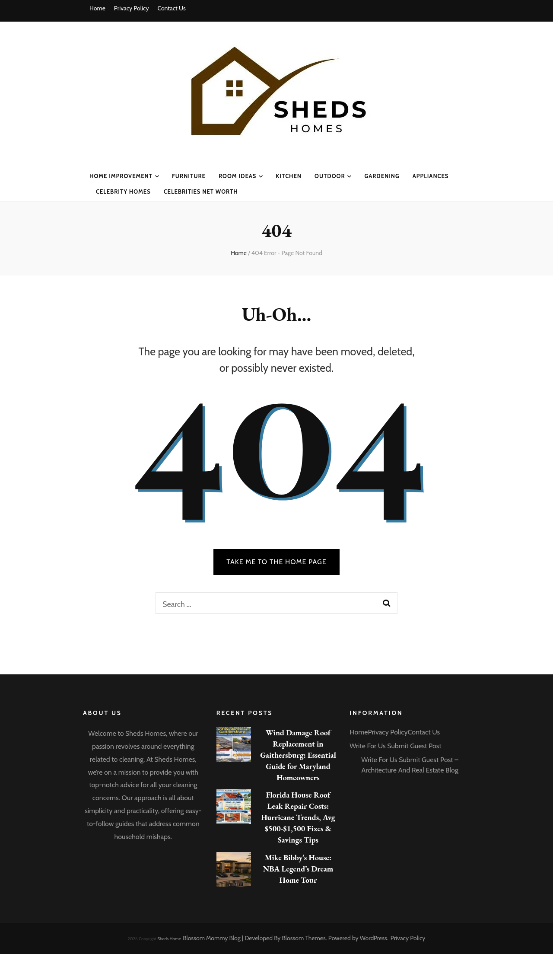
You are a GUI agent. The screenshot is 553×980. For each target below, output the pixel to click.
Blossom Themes (304, 938)
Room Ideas (237, 176)
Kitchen (289, 176)
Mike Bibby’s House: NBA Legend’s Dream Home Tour (298, 869)
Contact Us (171, 8)
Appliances (431, 176)
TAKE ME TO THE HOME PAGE (276, 562)
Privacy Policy (132, 8)
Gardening (382, 176)
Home (97, 8)
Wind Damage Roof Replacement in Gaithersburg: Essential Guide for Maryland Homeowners (298, 755)
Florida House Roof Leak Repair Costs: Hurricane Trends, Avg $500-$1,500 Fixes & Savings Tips (298, 817)
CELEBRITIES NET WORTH (201, 192)
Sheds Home (169, 939)
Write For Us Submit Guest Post (395, 746)
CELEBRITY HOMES (123, 192)
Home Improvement (121, 176)
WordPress (373, 938)
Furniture (189, 176)
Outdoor (330, 176)
